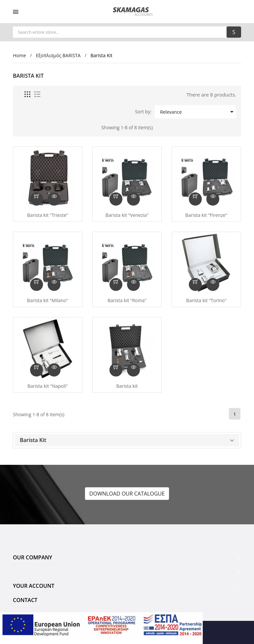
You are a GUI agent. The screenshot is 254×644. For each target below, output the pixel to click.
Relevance (197, 112)
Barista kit (127, 386)
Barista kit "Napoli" (48, 386)
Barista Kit (33, 440)
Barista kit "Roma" (127, 301)
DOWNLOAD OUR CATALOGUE (127, 494)
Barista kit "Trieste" (48, 215)
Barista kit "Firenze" (206, 215)
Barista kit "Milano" (48, 301)
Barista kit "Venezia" (127, 215)
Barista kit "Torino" (206, 301)
